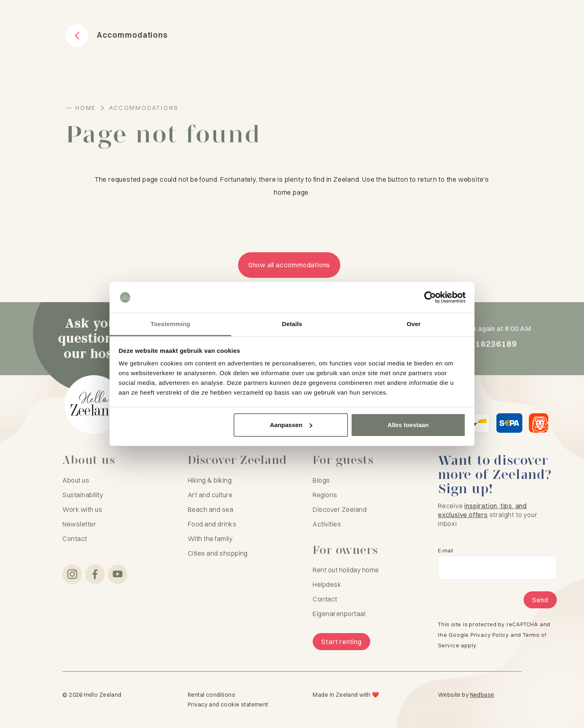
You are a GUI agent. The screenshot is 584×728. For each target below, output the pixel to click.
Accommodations (144, 108)
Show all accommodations (289, 265)
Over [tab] (414, 324)
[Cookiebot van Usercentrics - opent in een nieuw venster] (430, 297)
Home (86, 108)
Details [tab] (292, 324)
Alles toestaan (408, 425)
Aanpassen (291, 425)
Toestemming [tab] (170, 324)
